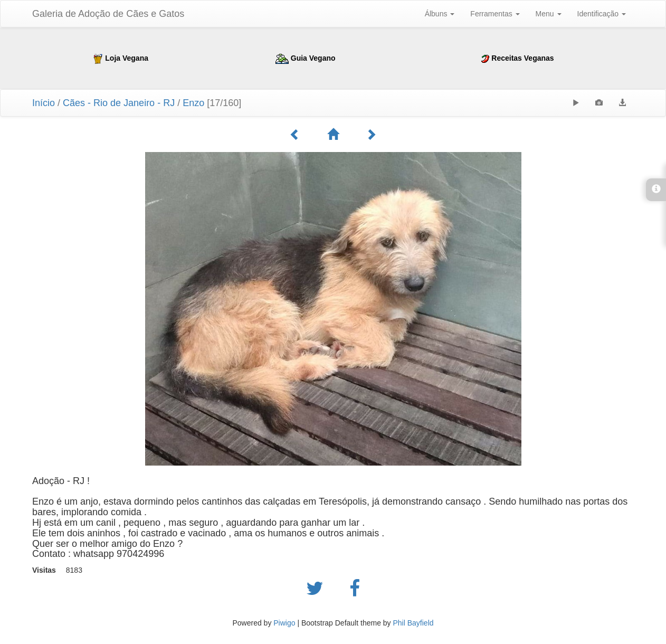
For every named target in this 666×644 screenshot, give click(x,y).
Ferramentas (495, 14)
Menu (549, 14)
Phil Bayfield (413, 623)
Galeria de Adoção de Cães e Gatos (108, 14)
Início (44, 103)
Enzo (195, 103)
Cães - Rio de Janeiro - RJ (119, 103)
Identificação (602, 14)
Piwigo (284, 623)
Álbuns (440, 14)
